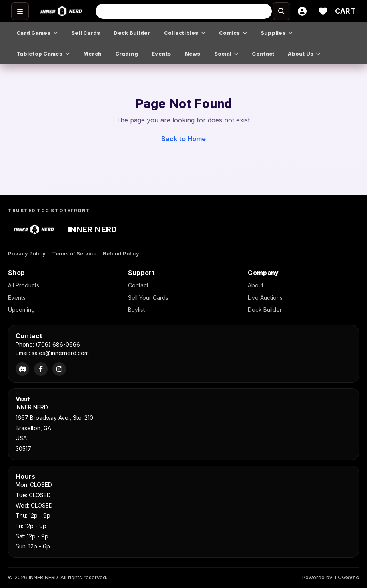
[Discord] (22, 369)
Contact (138, 285)
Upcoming (21, 310)
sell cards (86, 33)
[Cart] (345, 11)
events (161, 54)
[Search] (263, 11)
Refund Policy (121, 253)
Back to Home (183, 139)
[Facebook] (41, 369)
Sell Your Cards (148, 298)
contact (263, 54)
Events (17, 298)
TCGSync (346, 577)
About (256, 285)
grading (127, 54)
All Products (24, 285)
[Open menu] (20, 11)
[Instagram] (59, 369)
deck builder (132, 33)
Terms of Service (74, 253)
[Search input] (184, 11)
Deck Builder (265, 310)
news (193, 54)
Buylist (136, 310)
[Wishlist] (323, 11)
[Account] (302, 11)
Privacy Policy (27, 253)
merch (92, 54)
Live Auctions (265, 298)
